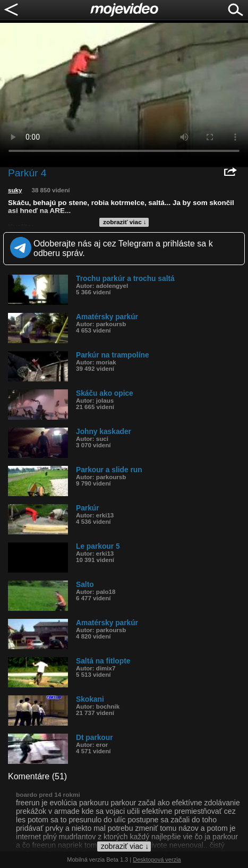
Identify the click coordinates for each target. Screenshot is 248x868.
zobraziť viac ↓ (125, 222)
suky (15, 190)
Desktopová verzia (157, 860)
